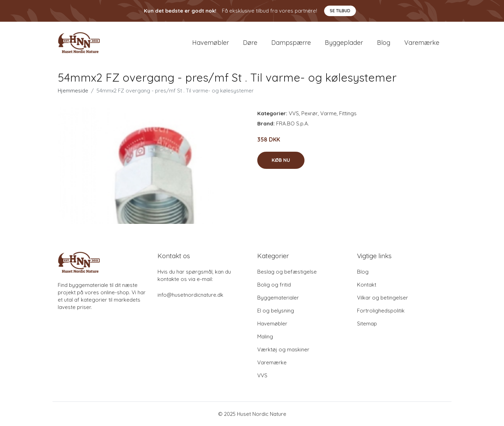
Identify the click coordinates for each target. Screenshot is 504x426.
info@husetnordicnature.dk (190, 295)
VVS (294, 113)
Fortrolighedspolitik (381, 311)
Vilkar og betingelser (383, 298)
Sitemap (367, 324)
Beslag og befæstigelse (287, 272)
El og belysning (276, 311)
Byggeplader (344, 43)
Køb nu (281, 160)
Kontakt (367, 285)
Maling (265, 336)
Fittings (348, 113)
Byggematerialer (278, 298)
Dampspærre (291, 43)
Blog (384, 43)
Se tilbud (340, 11)
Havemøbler (211, 43)
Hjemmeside (73, 91)
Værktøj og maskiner (283, 349)
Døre (250, 43)
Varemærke (422, 43)
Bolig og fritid (274, 285)
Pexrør (310, 113)
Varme (328, 113)
